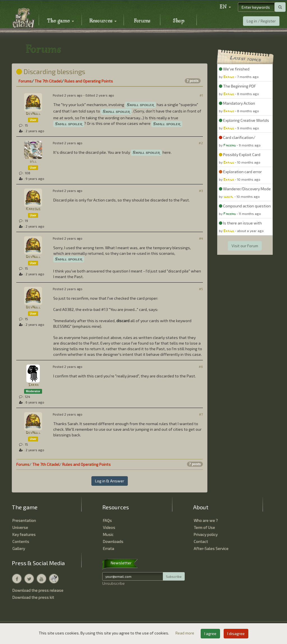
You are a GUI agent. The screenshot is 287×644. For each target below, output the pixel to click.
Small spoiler (140, 105)
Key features (24, 534)
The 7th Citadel (48, 81)
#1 (201, 95)
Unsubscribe (114, 583)
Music (108, 534)
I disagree (236, 633)
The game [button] (61, 21)
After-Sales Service (211, 548)
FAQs (107, 520)
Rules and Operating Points (89, 81)
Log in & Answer (110, 481)
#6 (201, 367)
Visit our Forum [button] (245, 246)
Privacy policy (206, 534)
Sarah (33, 385)
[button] (225, 7)
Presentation (24, 520)
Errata (108, 548)
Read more (185, 633)
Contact (201, 541)
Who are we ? (206, 520)
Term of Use (204, 527)
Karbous (33, 209)
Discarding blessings (51, 71)
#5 (201, 289)
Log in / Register (261, 21)
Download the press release (38, 590)
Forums (142, 21)
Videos (109, 527)
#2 (201, 143)
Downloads (113, 541)
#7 (201, 414)
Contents (21, 541)
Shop (179, 21)
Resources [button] (103, 21)
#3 (201, 191)
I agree (210, 633)
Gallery (19, 548)
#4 (201, 238)
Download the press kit (33, 597)
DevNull (33, 114)
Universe (20, 527)
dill (33, 161)
